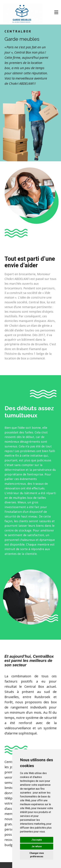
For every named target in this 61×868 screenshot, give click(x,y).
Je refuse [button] (37, 846)
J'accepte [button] (37, 840)
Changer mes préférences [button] (37, 855)
